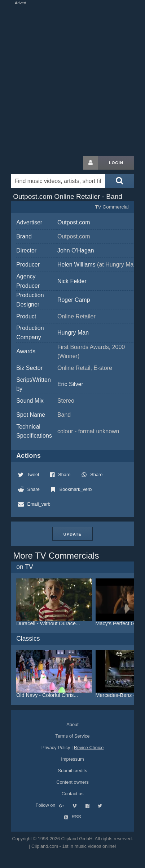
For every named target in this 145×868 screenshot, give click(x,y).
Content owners (72, 782)
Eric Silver (70, 384)
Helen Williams (98, 265)
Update (72, 534)
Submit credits (72, 771)
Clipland (49, 163)
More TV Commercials (56, 556)
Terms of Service (72, 736)
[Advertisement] (72, 79)
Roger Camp (74, 300)
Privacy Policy (56, 748)
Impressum (72, 759)
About (72, 724)
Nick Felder (72, 281)
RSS (72, 817)
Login (116, 163)
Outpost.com (74, 222)
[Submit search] (119, 181)
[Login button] (91, 163)
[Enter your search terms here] (58, 181)
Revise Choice (89, 748)
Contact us (72, 794)
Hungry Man (73, 333)
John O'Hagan (76, 250)
